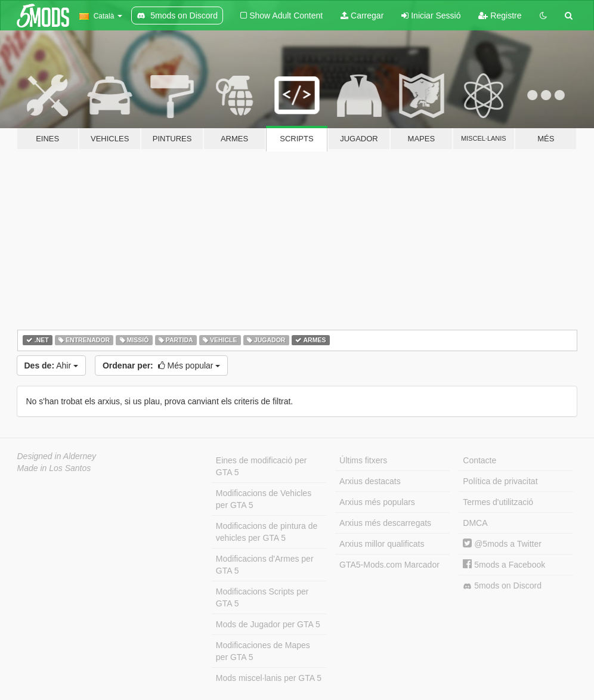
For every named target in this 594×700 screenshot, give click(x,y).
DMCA (475, 523)
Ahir (51, 366)
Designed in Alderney (57, 456)
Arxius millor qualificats (382, 544)
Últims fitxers (363, 460)
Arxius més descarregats (385, 523)
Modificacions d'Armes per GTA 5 (265, 565)
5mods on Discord (502, 586)
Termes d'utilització (498, 502)
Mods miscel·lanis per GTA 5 (269, 678)
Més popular (161, 366)
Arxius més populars (377, 502)
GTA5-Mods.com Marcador (389, 565)
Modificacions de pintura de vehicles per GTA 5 (267, 532)
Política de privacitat (500, 481)
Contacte (479, 460)
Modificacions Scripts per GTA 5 (262, 597)
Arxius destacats (370, 481)
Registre (500, 16)
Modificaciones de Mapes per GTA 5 (263, 651)
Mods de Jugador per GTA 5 (268, 624)
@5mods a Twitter (502, 544)
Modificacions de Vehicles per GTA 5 (264, 499)
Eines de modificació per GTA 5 (262, 466)
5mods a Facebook (504, 565)
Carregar (362, 16)
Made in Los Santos (54, 468)
